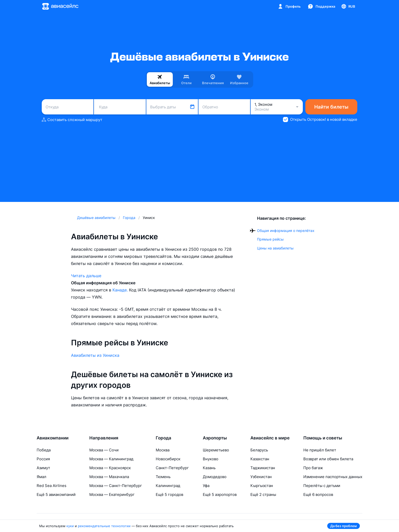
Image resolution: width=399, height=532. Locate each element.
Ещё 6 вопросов (318, 494)
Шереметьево (216, 450)
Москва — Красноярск (110, 468)
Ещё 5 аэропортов (220, 494)
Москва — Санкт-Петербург (116, 486)
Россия (43, 459)
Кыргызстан (262, 486)
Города (163, 438)
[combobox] (68, 107)
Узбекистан (261, 477)
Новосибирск (168, 459)
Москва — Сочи (104, 450)
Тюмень (163, 477)
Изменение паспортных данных (333, 477)
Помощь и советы (323, 438)
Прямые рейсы (270, 239)
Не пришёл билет (320, 450)
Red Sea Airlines (52, 486)
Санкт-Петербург (172, 468)
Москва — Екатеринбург (112, 494)
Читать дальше (86, 276)
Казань (209, 468)
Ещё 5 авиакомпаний (56, 494)
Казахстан (260, 459)
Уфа (206, 486)
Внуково (211, 459)
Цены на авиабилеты (275, 248)
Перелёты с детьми (322, 486)
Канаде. (121, 290)
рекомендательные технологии (104, 526)
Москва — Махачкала (109, 477)
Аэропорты (215, 438)
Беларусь (259, 450)
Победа (44, 450)
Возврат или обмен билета (328, 459)
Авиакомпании (53, 438)
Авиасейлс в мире (270, 438)
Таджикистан (263, 468)
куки (70, 526)
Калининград (168, 486)
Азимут (43, 468)
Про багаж (313, 468)
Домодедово (215, 477)
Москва (163, 450)
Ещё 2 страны (263, 494)
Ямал (41, 477)
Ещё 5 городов (169, 494)
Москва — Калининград (111, 459)
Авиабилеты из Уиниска (95, 355)
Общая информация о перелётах (286, 231)
